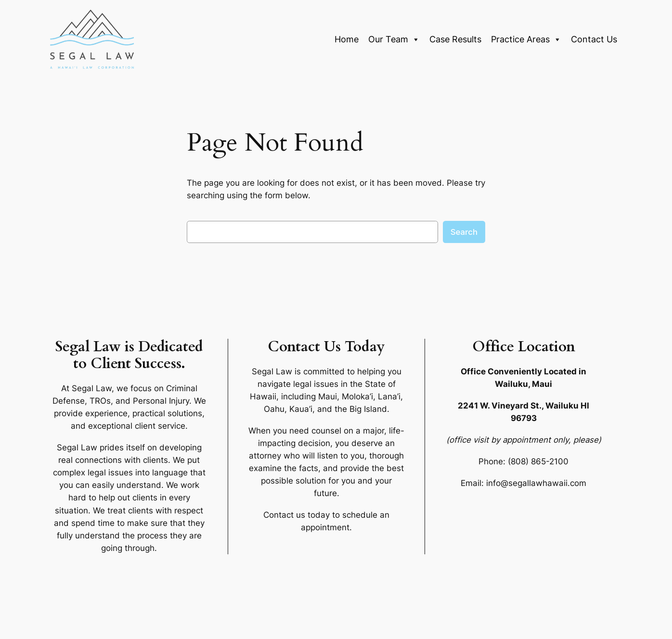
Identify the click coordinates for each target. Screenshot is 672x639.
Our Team (394, 39)
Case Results (455, 39)
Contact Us (594, 39)
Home (347, 39)
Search (464, 232)
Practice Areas (526, 39)
